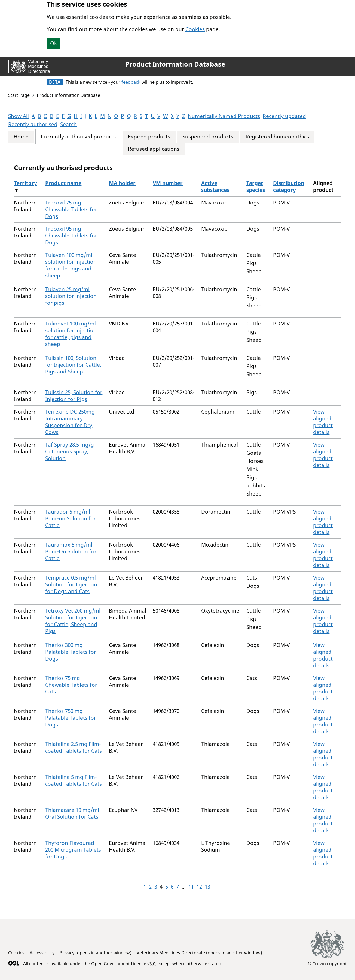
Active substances (215, 187)
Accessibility (42, 953)
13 (207, 887)
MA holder (122, 183)
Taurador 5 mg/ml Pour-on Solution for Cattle (71, 518)
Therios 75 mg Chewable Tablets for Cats (71, 685)
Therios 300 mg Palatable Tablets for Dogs (71, 652)
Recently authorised (33, 124)
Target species (256, 187)
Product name (63, 183)
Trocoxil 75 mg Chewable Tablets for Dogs (71, 209)
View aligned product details (323, 422)
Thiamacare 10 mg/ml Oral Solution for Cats (72, 813)
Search (68, 124)
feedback (131, 82)
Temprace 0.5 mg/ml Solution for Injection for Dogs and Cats (71, 584)
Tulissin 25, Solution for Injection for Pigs (74, 396)
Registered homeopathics (277, 137)
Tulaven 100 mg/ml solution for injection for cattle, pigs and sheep (71, 265)
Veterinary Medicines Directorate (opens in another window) (199, 953)
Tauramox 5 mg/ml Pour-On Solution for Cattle (71, 551)
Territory (25, 183)
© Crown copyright (327, 964)
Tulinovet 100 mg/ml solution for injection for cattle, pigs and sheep (71, 334)
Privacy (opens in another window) (96, 953)
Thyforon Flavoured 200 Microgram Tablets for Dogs (73, 850)
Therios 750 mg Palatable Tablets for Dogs (71, 718)
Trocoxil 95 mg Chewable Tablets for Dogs (71, 236)
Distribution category (289, 187)
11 (191, 887)
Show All (19, 116)
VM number (168, 183)
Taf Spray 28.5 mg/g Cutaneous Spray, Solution (70, 451)
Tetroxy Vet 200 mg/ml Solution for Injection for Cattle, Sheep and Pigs (73, 621)
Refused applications (154, 149)
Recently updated (284, 116)
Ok (53, 43)
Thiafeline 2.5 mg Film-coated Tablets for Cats (74, 747)
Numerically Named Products (224, 116)
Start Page (19, 95)
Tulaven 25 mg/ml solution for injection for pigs (71, 296)
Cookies (195, 29)
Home (21, 137)
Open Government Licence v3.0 (123, 964)
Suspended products (208, 137)
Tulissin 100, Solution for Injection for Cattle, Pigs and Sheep (73, 365)
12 (199, 887)
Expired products (149, 137)
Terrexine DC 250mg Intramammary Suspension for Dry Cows (70, 422)
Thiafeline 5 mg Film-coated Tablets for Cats (74, 780)
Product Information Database (175, 64)
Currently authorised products (78, 137)
